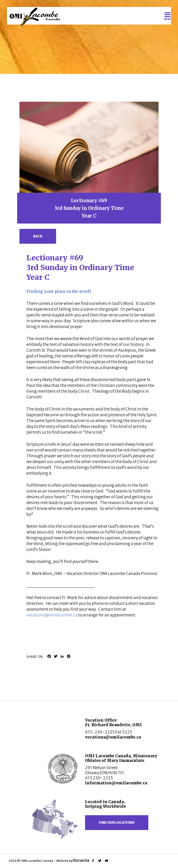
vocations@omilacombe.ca (52, 615)
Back (38, 236)
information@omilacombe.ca (116, 783)
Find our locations (117, 823)
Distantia (81, 860)
